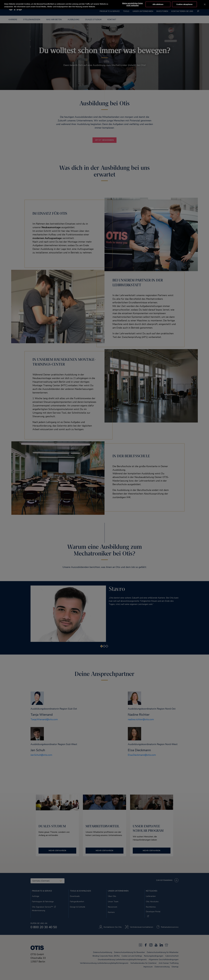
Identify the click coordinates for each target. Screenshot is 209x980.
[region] (104, 5)
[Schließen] (205, 4)
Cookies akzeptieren (184, 4)
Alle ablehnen (158, 4)
